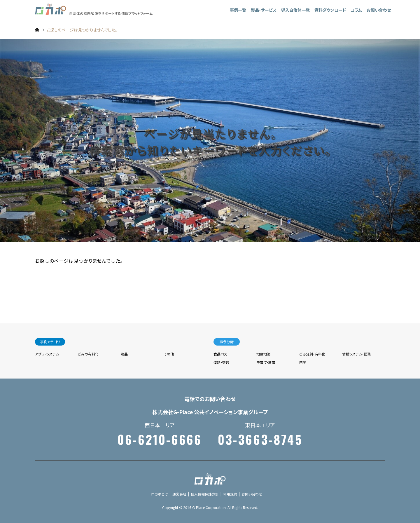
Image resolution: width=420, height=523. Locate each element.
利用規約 (230, 494)
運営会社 (179, 494)
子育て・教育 (266, 362)
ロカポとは (160, 494)
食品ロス (220, 354)
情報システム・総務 (356, 354)
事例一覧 (238, 10)
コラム (356, 10)
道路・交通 (221, 362)
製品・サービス (264, 10)
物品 (124, 354)
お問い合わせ (379, 10)
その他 (169, 354)
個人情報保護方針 (205, 494)
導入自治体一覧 (295, 10)
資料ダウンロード (330, 10)
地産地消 (263, 354)
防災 (303, 362)
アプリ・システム (47, 354)
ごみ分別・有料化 (312, 354)
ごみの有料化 (88, 354)
